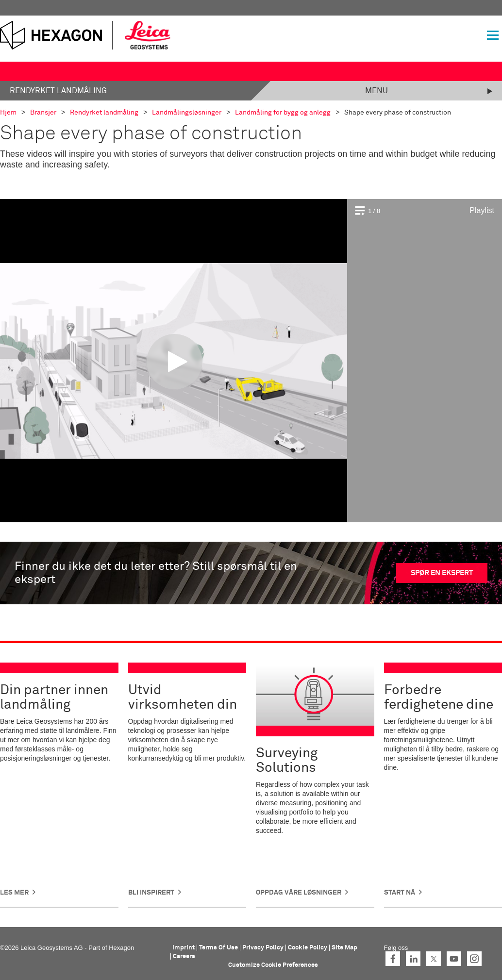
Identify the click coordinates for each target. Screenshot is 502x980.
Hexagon (121, 948)
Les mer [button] (14, 893)
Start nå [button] (400, 893)
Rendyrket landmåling (58, 91)
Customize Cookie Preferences (273, 965)
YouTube (454, 959)
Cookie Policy (308, 948)
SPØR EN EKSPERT (442, 573)
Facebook (393, 959)
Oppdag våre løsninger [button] (299, 893)
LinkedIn (413, 959)
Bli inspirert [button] (151, 893)
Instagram (474, 959)
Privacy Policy (263, 948)
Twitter (434, 959)
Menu (376, 91)
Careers (184, 956)
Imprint (184, 948)
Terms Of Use (218, 948)
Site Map (344, 948)
